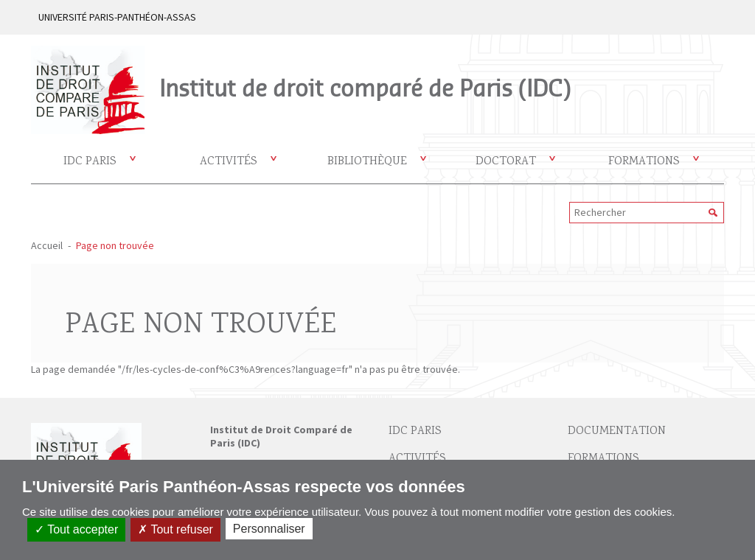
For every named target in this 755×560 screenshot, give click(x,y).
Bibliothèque (367, 162)
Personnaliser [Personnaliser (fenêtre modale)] (269, 529)
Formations (644, 162)
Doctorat (506, 162)
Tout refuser (175, 529)
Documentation (617, 431)
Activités (229, 162)
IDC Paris (90, 162)
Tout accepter (76, 529)
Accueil (47, 245)
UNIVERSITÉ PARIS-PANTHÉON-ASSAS (117, 17)
